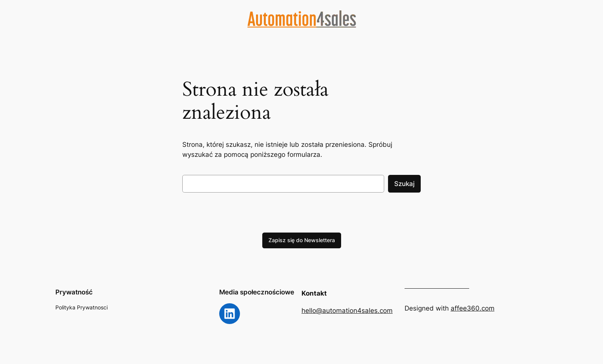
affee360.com (473, 308)
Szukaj (404, 184)
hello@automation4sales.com (347, 311)
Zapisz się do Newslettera (302, 240)
